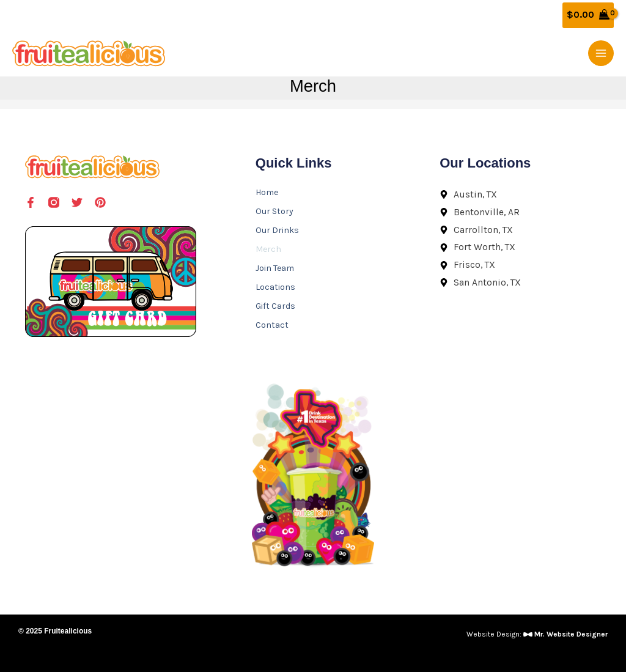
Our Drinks (277, 230)
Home (267, 192)
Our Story (274, 211)
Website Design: (537, 634)
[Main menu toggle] (601, 53)
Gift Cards (275, 306)
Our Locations (485, 163)
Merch (268, 249)
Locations (275, 287)
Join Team (275, 268)
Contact (272, 325)
